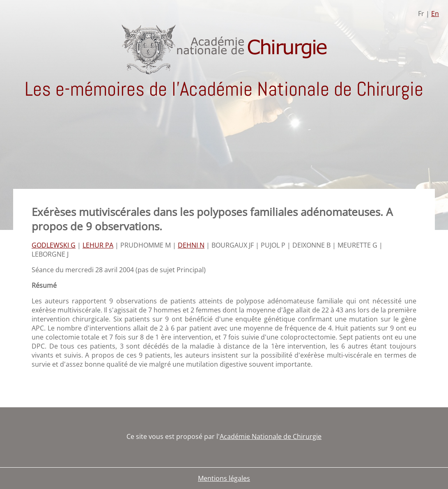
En (435, 14)
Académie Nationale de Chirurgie (271, 436)
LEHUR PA (98, 245)
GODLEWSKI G (54, 245)
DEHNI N (191, 245)
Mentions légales (224, 478)
